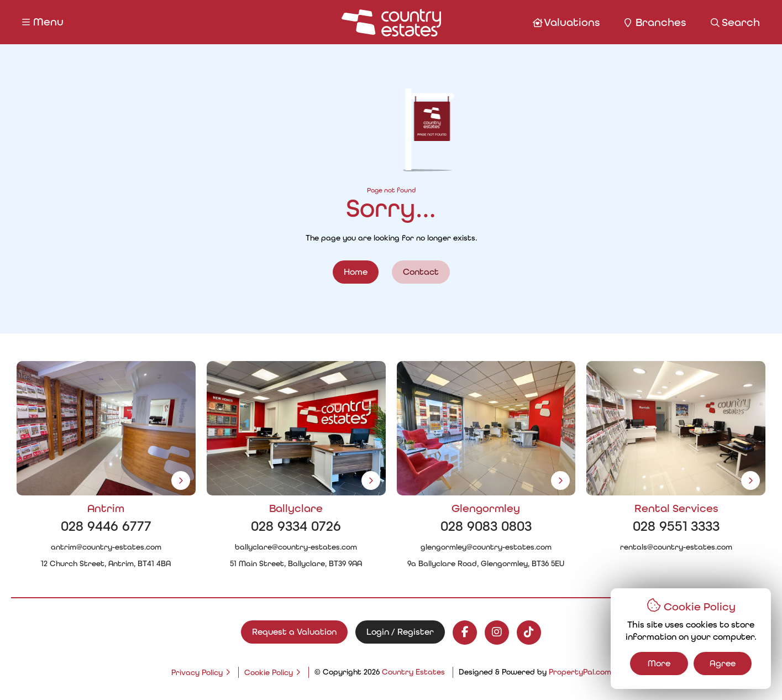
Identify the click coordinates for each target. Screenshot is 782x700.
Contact (421, 272)
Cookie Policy (269, 673)
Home (356, 272)
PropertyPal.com (580, 672)
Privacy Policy (197, 673)
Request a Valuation (294, 632)
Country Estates (413, 672)
